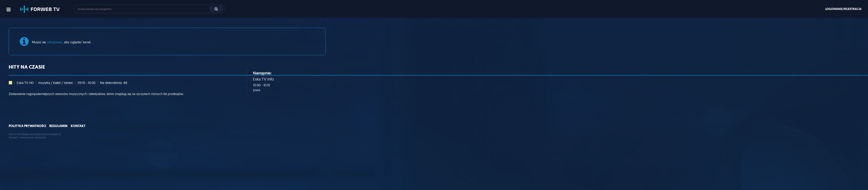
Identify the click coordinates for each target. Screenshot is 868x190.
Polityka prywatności (27, 126)
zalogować (55, 42)
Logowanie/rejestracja (843, 9)
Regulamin (58, 126)
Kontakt (78, 126)
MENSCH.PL (40, 138)
